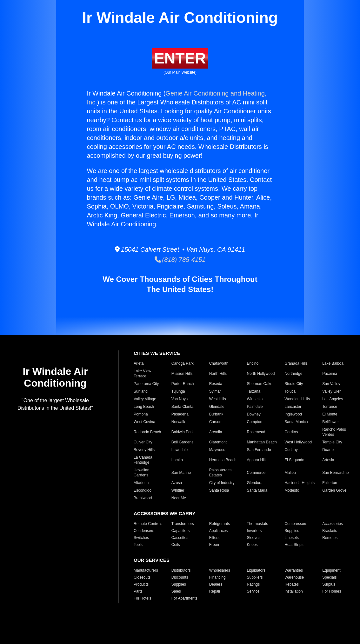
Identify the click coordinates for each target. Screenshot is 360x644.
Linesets (292, 538)
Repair (215, 591)
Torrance (330, 407)
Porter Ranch (183, 384)
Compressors (296, 524)
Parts (138, 591)
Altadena (141, 483)
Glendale (217, 407)
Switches (141, 538)
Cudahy (291, 450)
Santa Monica (296, 422)
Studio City (294, 384)
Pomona (141, 414)
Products (141, 584)
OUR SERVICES (152, 560)
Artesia (328, 460)
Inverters (254, 531)
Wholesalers (220, 570)
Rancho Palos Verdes (334, 432)
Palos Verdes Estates (220, 473)
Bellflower (330, 422)
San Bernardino (335, 473)
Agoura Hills (257, 460)
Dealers (216, 584)
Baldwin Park (183, 432)
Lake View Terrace (142, 374)
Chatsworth (219, 363)
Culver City (143, 442)
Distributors (181, 570)
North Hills (218, 374)
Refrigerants (220, 524)
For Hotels (142, 598)
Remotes (330, 538)
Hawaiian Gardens (141, 473)
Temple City (332, 442)
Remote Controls (148, 524)
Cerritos (291, 432)
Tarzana (254, 391)
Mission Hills (182, 374)
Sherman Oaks (260, 384)
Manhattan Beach (262, 442)
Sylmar (215, 391)
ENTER (180, 58)
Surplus (329, 584)
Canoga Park (183, 363)
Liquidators (256, 570)
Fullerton (330, 483)
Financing (217, 577)
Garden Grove (334, 490)
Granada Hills (296, 363)
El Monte (330, 414)
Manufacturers (146, 570)
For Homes (332, 591)
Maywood (217, 450)
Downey (254, 414)
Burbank (216, 414)
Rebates (292, 584)
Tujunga (178, 391)
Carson (215, 422)
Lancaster (293, 407)
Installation (293, 591)
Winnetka (255, 399)
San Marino (181, 473)
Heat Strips (294, 545)
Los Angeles (333, 399)
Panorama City (146, 384)
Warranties (294, 570)
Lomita (177, 460)
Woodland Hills (297, 399)
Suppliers (255, 577)
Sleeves (254, 538)
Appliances (219, 531)
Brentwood (143, 498)
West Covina (144, 422)
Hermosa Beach (223, 460)
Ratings (253, 584)
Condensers (144, 531)
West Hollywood (298, 442)
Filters (214, 538)
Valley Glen (332, 391)
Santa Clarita (182, 407)
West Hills (218, 399)
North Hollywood (261, 374)
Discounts (180, 577)
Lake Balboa (333, 363)
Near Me (179, 498)
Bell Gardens (182, 442)
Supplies (292, 531)
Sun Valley (331, 384)
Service (253, 591)
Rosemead (256, 432)
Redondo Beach (147, 432)
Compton (255, 422)
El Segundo (294, 460)
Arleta (139, 363)
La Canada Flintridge (143, 460)
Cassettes (180, 538)
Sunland (141, 391)
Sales (176, 591)
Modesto (292, 490)
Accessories (333, 524)
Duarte (328, 450)
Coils (176, 545)
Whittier (178, 490)
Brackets (330, 531)
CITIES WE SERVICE (157, 353)
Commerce (256, 473)
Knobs (252, 545)
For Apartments (184, 598)
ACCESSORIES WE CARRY (164, 513)
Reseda (216, 384)
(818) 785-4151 (180, 260)
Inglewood (293, 414)
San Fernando (259, 450)
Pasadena (180, 414)
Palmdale (255, 407)
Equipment (331, 570)
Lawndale (180, 450)
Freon (214, 545)
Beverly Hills (144, 450)
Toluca (290, 391)
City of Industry (222, 483)
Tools (138, 545)
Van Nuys (180, 399)
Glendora (255, 483)
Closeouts (142, 577)
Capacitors (180, 531)
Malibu (290, 473)
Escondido (143, 490)
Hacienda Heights (300, 483)
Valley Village (145, 399)
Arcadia (216, 432)
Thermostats (258, 524)
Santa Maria (257, 490)
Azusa (177, 483)
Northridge (293, 374)
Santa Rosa (219, 490)
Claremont (218, 442)
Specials (329, 577)
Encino (253, 363)
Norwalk (178, 422)
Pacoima (330, 374)
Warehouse (294, 577)
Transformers (183, 524)
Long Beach (144, 407)
